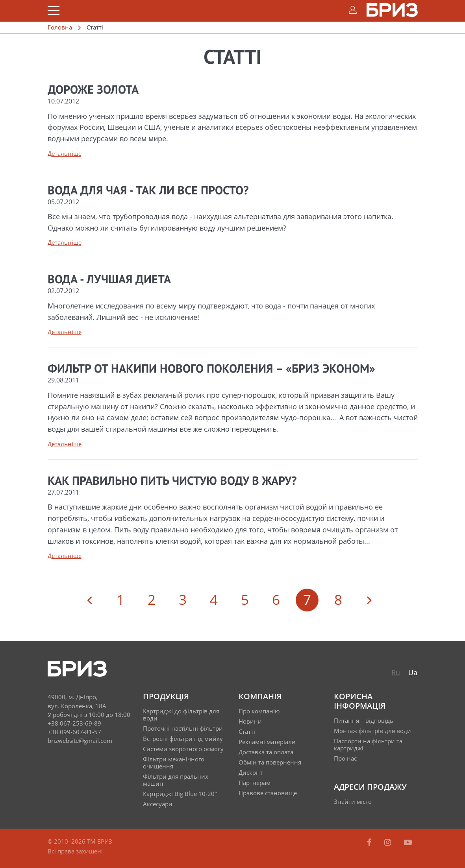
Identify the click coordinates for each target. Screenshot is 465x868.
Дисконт (251, 772)
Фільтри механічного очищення (174, 763)
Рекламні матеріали (267, 742)
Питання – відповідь (364, 720)
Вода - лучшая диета (109, 280)
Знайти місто (353, 802)
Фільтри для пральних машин (176, 780)
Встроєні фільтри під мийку (183, 739)
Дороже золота (93, 90)
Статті (247, 731)
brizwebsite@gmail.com (80, 741)
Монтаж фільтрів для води (372, 731)
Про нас (345, 758)
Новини (250, 721)
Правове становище (268, 793)
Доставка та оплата (266, 752)
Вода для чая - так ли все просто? (148, 191)
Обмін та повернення (270, 762)
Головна (60, 27)
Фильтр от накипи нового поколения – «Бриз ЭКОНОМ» (211, 369)
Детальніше (65, 153)
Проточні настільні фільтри (183, 728)
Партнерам (255, 783)
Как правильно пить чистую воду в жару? (172, 482)
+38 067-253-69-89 (74, 723)
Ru (396, 672)
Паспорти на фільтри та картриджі (368, 744)
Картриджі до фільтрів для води (181, 715)
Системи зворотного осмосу (183, 749)
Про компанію (259, 711)
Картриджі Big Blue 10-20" (180, 794)
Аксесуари (158, 804)
